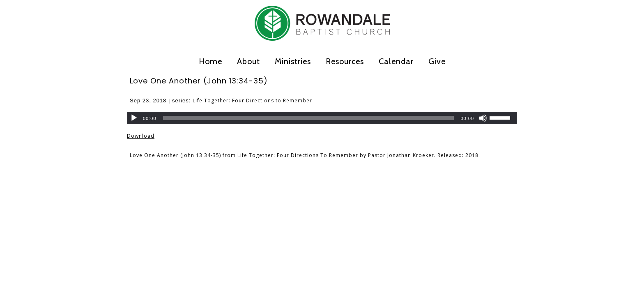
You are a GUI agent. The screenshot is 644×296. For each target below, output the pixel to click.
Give (437, 61)
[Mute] (483, 118)
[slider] (309, 118)
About (248, 61)
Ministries (293, 61)
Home (210, 61)
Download (141, 136)
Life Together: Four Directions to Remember (252, 101)
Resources (345, 61)
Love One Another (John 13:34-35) (199, 81)
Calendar (396, 61)
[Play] (134, 118)
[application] (322, 118)
